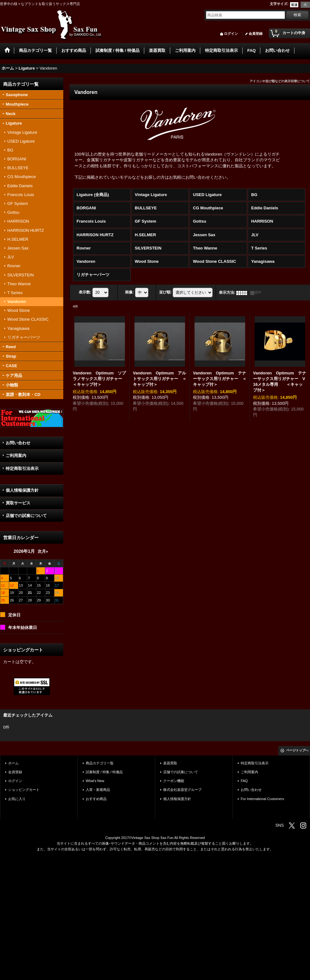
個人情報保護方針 (22, 490)
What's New (95, 781)
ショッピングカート (24, 790)
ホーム (13, 763)
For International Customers (262, 799)
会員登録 (256, 34)
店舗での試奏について (26, 516)
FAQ (244, 781)
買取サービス (18, 503)
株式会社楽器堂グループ (182, 790)
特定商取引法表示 (22, 468)
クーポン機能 (174, 781)
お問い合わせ (18, 443)
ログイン (231, 34)
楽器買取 (170, 763)
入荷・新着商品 (98, 790)
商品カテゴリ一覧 (100, 763)
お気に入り (17, 799)
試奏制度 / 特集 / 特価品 (104, 772)
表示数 (85, 293)
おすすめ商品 (96, 799)
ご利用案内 (16, 456)
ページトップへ (297, 750)
